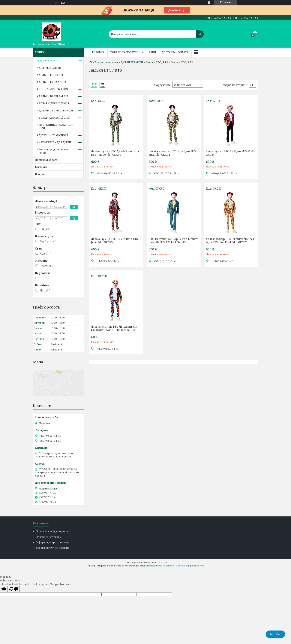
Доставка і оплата (175, 52)
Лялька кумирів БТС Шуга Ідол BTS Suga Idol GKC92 (172, 153)
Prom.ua (163, 562)
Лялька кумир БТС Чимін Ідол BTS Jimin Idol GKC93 (114, 241)
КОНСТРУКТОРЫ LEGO (53, 89)
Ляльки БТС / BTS (157, 62)
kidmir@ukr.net (48, 489)
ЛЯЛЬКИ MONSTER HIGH (55, 75)
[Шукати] (200, 32)
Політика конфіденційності (53, 531)
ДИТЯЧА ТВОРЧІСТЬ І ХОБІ (56, 110)
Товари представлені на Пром (54, 151)
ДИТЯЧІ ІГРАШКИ (132, 62)
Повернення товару (48, 537)
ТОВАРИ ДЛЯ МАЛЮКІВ (54, 103)
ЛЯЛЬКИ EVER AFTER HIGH (56, 82)
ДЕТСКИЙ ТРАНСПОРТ (54, 135)
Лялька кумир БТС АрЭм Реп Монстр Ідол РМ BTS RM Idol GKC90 (173, 241)
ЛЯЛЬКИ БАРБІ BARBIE (53, 96)
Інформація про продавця (53, 542)
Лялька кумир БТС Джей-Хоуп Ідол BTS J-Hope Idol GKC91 (115, 153)
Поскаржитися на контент (161, 566)
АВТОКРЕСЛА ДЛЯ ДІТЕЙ (55, 142)
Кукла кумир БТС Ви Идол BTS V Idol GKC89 (231, 153)
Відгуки (40, 174)
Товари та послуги (124, 52)
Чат (275, 634)
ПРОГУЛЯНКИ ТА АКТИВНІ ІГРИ (56, 126)
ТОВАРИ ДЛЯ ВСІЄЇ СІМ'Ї (55, 118)
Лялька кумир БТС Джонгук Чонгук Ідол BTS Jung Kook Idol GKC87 (230, 241)
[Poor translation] (14, 589)
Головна (98, 52)
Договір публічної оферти (52, 548)
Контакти (41, 167)
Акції (152, 52)
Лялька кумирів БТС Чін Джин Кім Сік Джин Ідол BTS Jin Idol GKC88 (114, 328)
